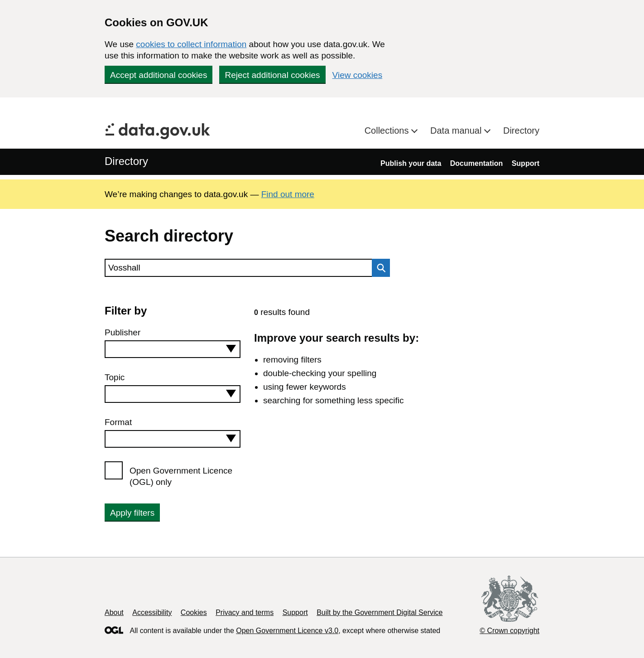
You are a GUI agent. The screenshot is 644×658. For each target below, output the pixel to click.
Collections (388, 131)
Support (526, 163)
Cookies (194, 612)
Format (118, 422)
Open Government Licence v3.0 (287, 631)
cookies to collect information (191, 44)
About (114, 612)
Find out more (288, 194)
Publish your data (411, 163)
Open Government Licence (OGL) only (181, 476)
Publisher (123, 332)
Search (379, 268)
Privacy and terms (245, 612)
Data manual (457, 131)
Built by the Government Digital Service (380, 612)
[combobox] (173, 349)
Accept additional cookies (159, 75)
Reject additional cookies (272, 75)
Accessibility (152, 612)
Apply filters (132, 513)
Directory (521, 131)
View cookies (358, 75)
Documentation (476, 163)
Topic (115, 377)
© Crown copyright (509, 631)
